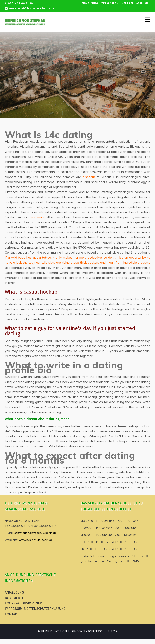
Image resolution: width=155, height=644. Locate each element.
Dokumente (14, 598)
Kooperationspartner (23, 603)
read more (37, 217)
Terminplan (110, 4)
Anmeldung (90, 4)
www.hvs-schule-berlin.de (36, 540)
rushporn (89, 177)
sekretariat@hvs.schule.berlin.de (30, 9)
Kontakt (12, 614)
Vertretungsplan (135, 4)
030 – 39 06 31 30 (19, 4)
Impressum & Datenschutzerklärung (35, 609)
